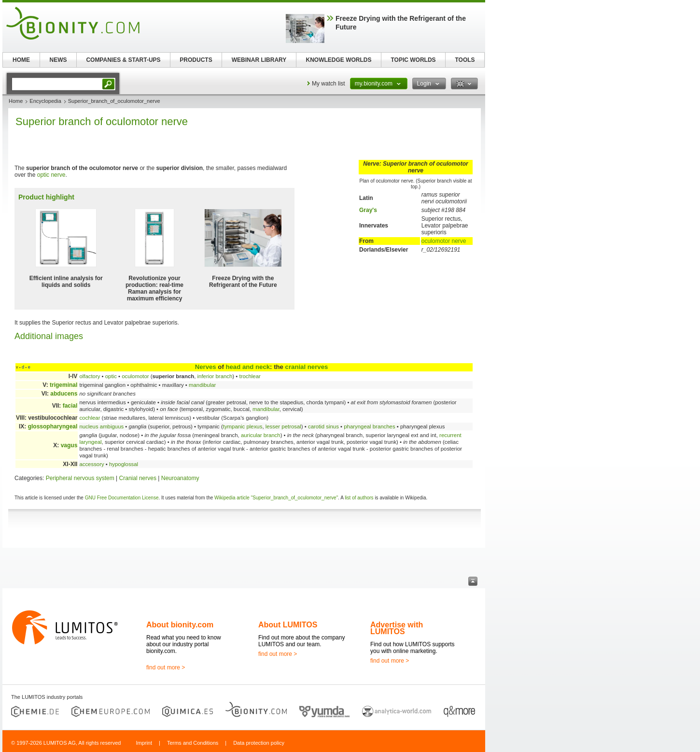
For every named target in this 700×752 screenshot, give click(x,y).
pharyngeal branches (369, 426)
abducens (64, 394)
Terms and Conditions (193, 743)
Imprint (144, 743)
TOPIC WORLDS (413, 60)
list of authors (359, 498)
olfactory (90, 376)
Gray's (368, 210)
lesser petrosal (283, 426)
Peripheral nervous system (80, 478)
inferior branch (215, 376)
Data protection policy (259, 743)
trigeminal (63, 385)
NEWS (58, 60)
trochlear (250, 376)
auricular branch (261, 435)
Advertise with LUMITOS (397, 628)
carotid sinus (323, 426)
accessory (91, 464)
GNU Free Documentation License (122, 498)
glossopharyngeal (53, 426)
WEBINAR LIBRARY (259, 60)
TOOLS (465, 60)
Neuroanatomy (180, 478)
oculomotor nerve (444, 241)
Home (16, 101)
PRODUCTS (196, 60)
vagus (69, 445)
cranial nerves (307, 367)
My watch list (329, 84)
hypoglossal (124, 464)
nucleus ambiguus (101, 426)
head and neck (248, 367)
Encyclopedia (45, 101)
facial (70, 406)
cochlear (90, 418)
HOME (21, 60)
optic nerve (51, 175)
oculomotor (135, 376)
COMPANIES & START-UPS (123, 60)
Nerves (206, 367)
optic (111, 376)
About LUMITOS (288, 625)
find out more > (166, 667)
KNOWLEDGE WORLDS (339, 60)
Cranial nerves (138, 478)
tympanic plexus (243, 426)
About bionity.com (180, 625)
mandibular (202, 385)
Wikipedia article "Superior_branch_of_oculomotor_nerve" (276, 498)
